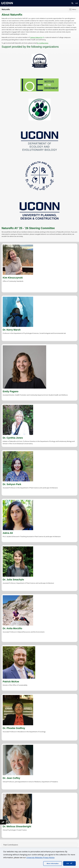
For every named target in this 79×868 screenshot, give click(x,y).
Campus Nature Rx (37, 37)
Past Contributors (11, 845)
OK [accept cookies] (69, 863)
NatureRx (6, 9)
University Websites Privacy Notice (40, 858)
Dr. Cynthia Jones (43, 43)
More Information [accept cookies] (53, 864)
